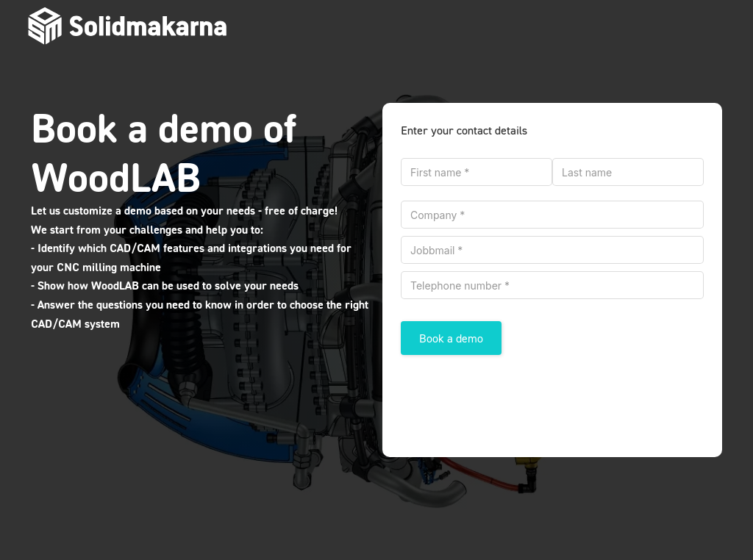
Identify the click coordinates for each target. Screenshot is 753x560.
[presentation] (513, 399)
